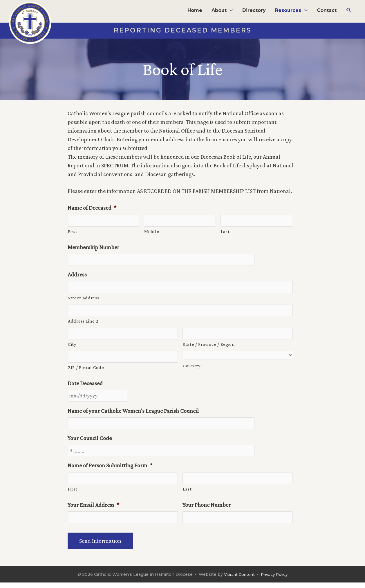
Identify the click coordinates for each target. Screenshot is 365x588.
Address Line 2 (83, 323)
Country (192, 368)
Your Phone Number (207, 510)
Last (225, 232)
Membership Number (93, 248)
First (73, 232)
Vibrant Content (238, 580)
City (72, 347)
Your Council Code (90, 442)
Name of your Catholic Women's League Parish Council (133, 414)
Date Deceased (85, 386)
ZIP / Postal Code (86, 370)
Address (77, 276)
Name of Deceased (92, 208)
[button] (222, 10)
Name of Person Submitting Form (110, 470)
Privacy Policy (276, 580)
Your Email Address (93, 510)
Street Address (83, 299)
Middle (152, 232)
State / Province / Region (209, 347)
